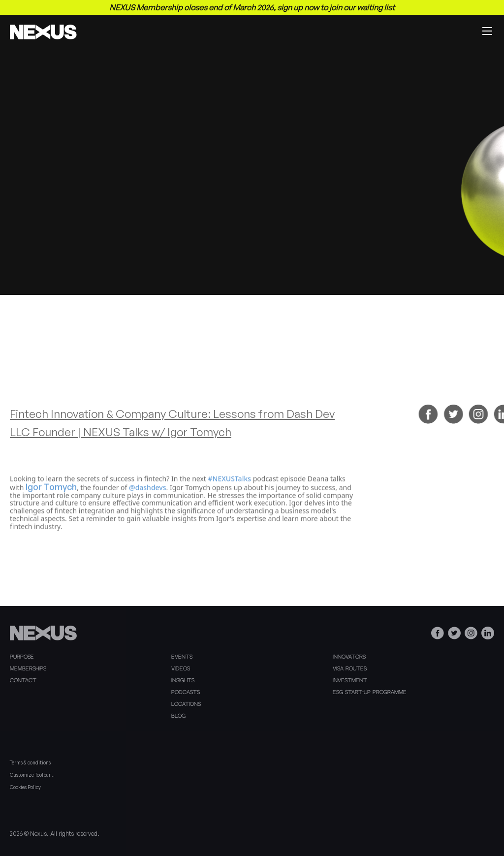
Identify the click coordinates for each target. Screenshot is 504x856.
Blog (178, 716)
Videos (181, 669)
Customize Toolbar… (32, 775)
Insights (183, 681)
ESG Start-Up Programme (370, 693)
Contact (23, 681)
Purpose (22, 657)
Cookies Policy (25, 787)
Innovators (349, 657)
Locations (186, 704)
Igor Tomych (51, 501)
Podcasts (186, 693)
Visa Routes (350, 669)
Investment (350, 681)
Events (182, 657)
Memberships (28, 669)
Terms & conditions (30, 762)
